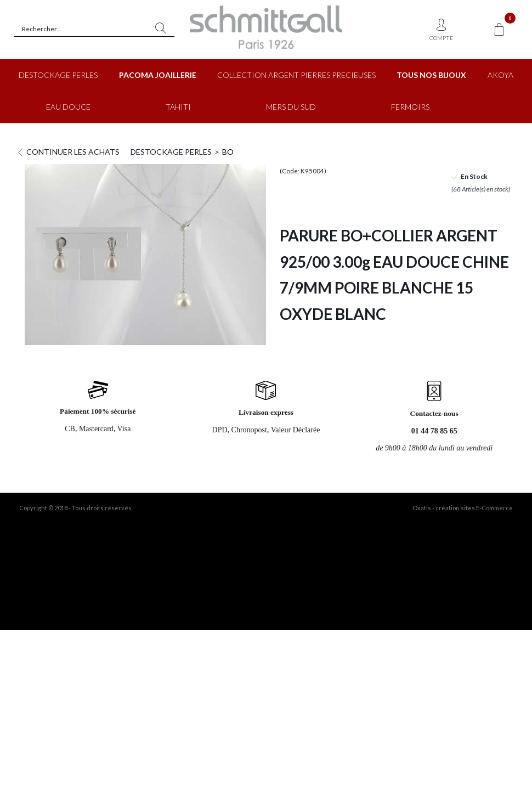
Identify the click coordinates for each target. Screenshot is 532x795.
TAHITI (178, 107)
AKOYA (500, 75)
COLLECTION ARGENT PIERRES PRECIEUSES (296, 75)
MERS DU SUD (291, 107)
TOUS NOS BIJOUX (431, 75)
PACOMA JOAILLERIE (158, 75)
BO (228, 152)
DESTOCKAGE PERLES (58, 75)
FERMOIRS (410, 107)
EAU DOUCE (68, 107)
